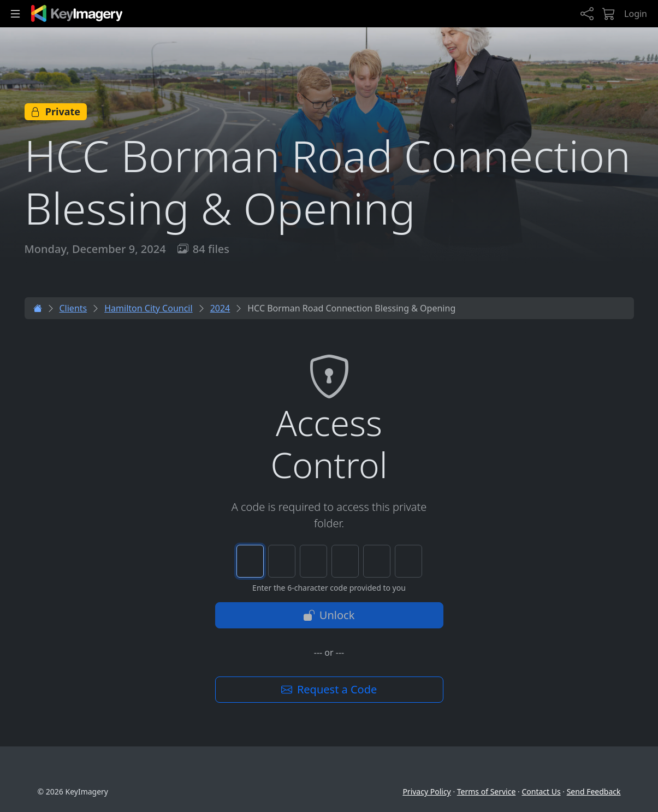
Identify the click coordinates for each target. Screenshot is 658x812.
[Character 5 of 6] (377, 561)
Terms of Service (487, 792)
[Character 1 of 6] (250, 561)
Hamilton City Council (148, 308)
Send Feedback (594, 792)
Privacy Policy (426, 792)
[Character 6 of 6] (408, 561)
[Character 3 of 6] (313, 561)
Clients (73, 308)
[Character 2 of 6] (282, 561)
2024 (220, 308)
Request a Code (329, 689)
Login (636, 14)
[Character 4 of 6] (345, 561)
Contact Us (541, 792)
